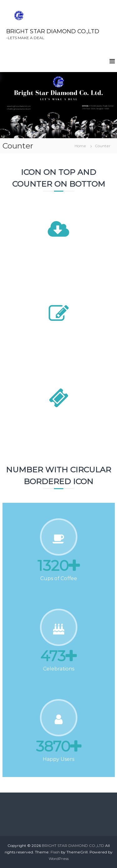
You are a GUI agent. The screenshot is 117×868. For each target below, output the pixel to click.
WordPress (59, 859)
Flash (55, 852)
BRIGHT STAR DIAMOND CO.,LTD (53, 31)
